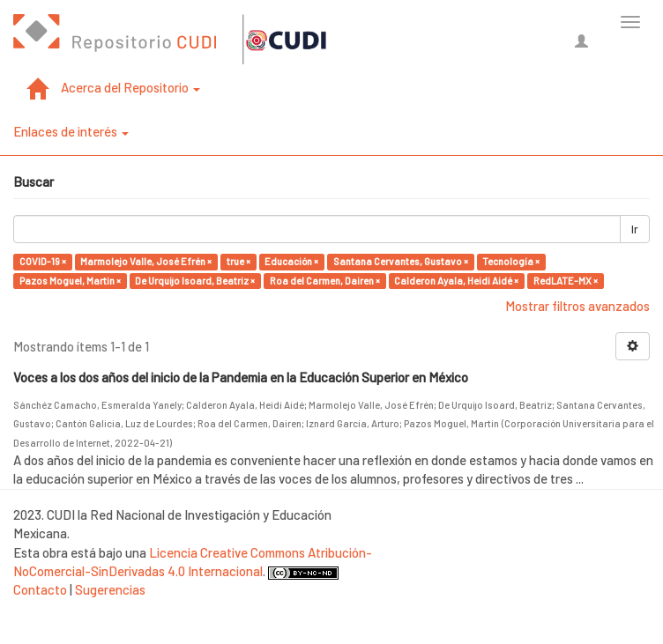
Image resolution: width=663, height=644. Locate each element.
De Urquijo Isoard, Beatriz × (195, 281)
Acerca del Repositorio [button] (130, 87)
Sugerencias (110, 589)
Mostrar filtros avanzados (577, 306)
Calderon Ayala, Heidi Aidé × (456, 281)
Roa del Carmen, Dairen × (325, 281)
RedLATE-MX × (566, 281)
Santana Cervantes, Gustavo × (401, 261)
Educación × (291, 261)
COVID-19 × (43, 261)
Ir (635, 229)
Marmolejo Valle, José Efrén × (146, 261)
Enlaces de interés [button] (71, 131)
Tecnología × (511, 261)
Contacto (40, 589)
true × (238, 261)
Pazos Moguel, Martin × (70, 281)
